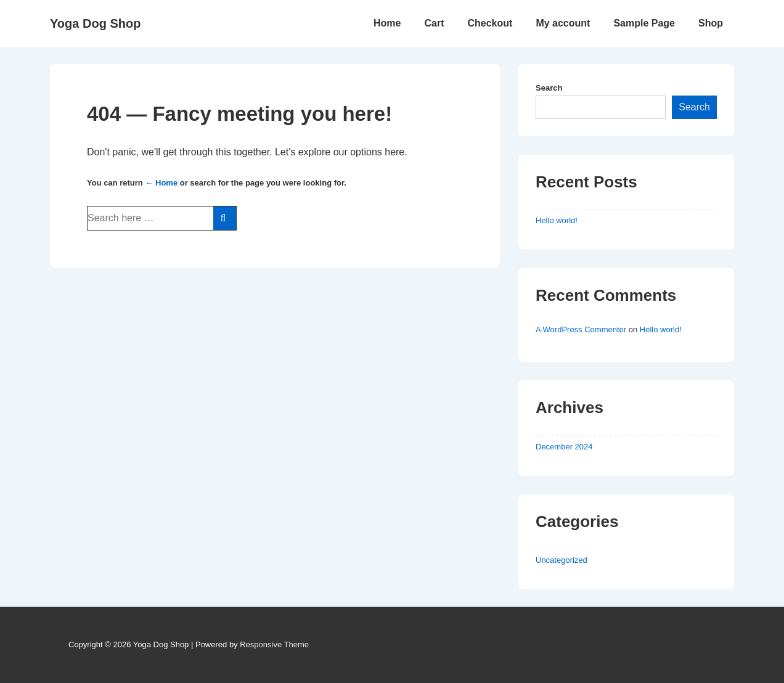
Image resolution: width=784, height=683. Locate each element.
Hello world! (557, 220)
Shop (711, 23)
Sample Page (644, 23)
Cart (434, 23)
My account (563, 23)
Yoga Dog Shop (95, 23)
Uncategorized (561, 560)
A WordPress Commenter (581, 329)
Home (387, 23)
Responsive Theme (274, 644)
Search (549, 88)
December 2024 (564, 447)
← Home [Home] (161, 183)
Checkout (490, 23)
